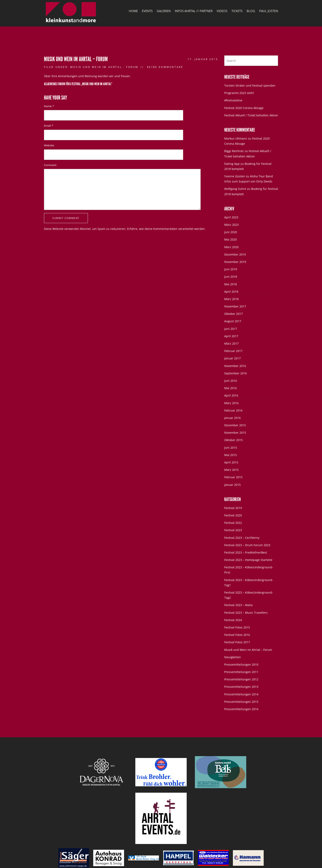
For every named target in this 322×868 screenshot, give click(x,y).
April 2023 (231, 217)
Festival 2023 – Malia (238, 605)
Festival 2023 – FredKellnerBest (246, 552)
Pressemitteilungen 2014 (241, 694)
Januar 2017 (232, 358)
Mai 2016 (231, 388)
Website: (49, 145)
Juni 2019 (231, 269)
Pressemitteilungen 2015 (241, 702)
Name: (49, 106)
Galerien (164, 11)
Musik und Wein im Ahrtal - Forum (104, 67)
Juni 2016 (231, 381)
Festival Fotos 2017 (237, 642)
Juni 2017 (231, 329)
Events (147, 11)
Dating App (232, 164)
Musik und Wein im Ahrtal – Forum (248, 650)
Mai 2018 (231, 284)
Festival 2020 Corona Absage (244, 108)
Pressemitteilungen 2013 (241, 687)
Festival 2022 (233, 523)
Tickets (237, 11)
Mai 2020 (231, 239)
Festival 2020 (233, 515)
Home (133, 11)
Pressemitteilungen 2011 (241, 672)
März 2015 (231, 470)
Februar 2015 (233, 477)
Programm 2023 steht (239, 93)
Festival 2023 (233, 530)
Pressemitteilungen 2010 (241, 664)
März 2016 (231, 403)
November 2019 (235, 262)
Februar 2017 (233, 351)
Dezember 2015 (235, 425)
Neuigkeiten (233, 657)
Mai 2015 (231, 455)
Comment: (50, 165)
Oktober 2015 (233, 440)
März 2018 (231, 299)
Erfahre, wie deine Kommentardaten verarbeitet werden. (166, 229)
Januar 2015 (232, 485)
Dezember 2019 (235, 254)
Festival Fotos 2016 (237, 635)
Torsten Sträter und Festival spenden (250, 85)
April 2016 (231, 395)
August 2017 (233, 321)
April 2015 (231, 462)
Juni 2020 (231, 232)
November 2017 (235, 306)
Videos (222, 11)
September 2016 (236, 373)
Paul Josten (269, 11)
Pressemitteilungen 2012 (241, 679)
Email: (49, 126)
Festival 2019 (233, 508)
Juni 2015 (231, 448)
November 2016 (235, 366)
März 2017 (231, 343)
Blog (251, 11)
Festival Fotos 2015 (237, 627)
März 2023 (231, 225)
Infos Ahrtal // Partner (194, 11)
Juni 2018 (231, 277)
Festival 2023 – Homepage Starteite (248, 560)
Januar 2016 (232, 418)
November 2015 (235, 433)
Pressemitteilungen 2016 (241, 709)
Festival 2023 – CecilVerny (242, 538)
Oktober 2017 (233, 314)
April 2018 (231, 292)
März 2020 (231, 247)
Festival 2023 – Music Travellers (246, 613)
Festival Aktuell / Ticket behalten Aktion (251, 115)
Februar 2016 (233, 410)
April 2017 (231, 336)
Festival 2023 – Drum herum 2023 (247, 545)
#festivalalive (233, 100)
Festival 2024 (233, 620)
